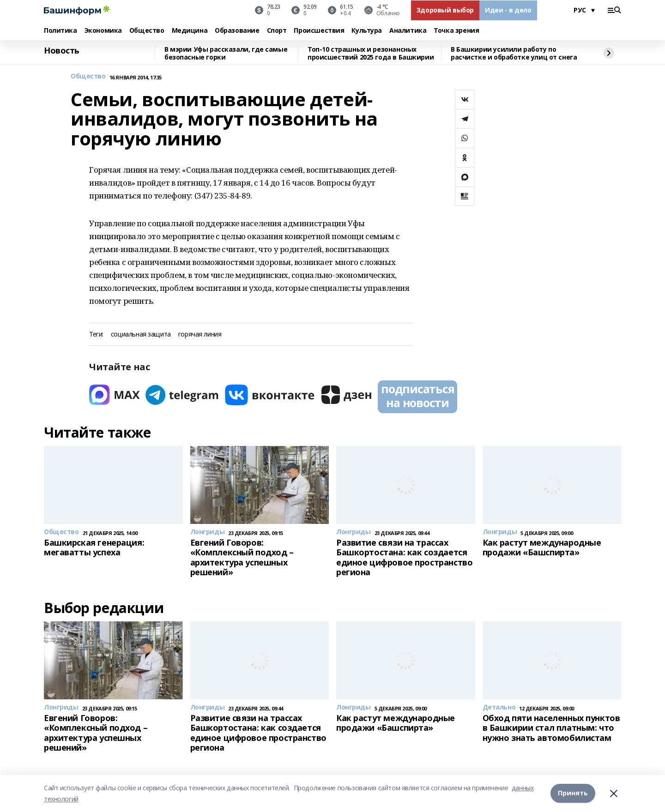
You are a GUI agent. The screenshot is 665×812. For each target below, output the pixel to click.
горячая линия (200, 334)
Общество (147, 31)
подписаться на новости (417, 396)
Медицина (190, 31)
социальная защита (141, 334)
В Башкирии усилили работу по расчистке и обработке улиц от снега (514, 53)
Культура (367, 31)
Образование (237, 31)
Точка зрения (456, 31)
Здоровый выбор (445, 10)
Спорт (277, 31)
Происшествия (319, 31)
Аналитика (408, 31)
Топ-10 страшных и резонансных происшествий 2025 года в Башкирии (371, 53)
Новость (62, 51)
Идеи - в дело (508, 10)
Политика (60, 31)
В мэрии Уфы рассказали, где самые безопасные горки (226, 53)
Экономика (103, 31)
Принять (573, 793)
